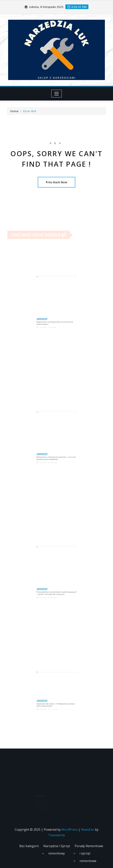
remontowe (88, 861)
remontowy (56, 853)
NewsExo (88, 830)
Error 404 (30, 112)
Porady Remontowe (89, 846)
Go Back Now (56, 182)
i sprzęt (85, 853)
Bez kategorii (29, 846)
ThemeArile (57, 835)
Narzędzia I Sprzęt (57, 846)
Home (14, 112)
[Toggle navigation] (57, 94)
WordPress (70, 830)
